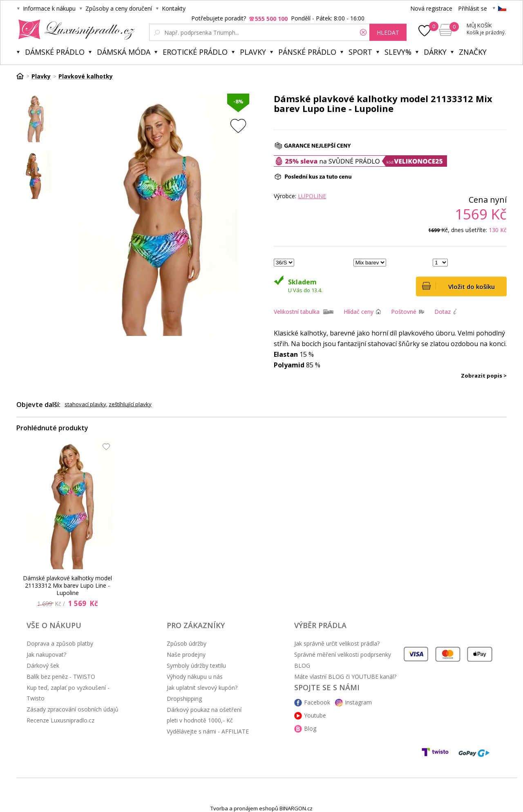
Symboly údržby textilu (196, 665)
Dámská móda (124, 52)
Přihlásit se (473, 8)
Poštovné (404, 312)
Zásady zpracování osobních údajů (73, 709)
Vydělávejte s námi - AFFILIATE (208, 731)
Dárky (435, 52)
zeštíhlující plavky (130, 404)
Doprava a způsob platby (60, 643)
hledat (388, 32)
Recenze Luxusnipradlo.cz (60, 720)
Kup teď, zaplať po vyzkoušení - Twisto (68, 693)
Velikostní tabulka (297, 312)
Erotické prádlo (195, 52)
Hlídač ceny (359, 312)
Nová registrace (431, 8)
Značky (473, 52)
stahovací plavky (85, 404)
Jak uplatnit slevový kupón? (202, 688)
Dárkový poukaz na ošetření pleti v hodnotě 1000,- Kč (204, 715)
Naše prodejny (186, 654)
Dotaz (443, 312)
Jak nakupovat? (46, 654)
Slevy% (398, 52)
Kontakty (174, 8)
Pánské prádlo (307, 52)
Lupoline (312, 196)
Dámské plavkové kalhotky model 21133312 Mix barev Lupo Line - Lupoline (67, 586)
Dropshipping (184, 699)
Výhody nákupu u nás (195, 677)
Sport (360, 52)
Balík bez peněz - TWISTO (61, 677)
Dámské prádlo (55, 52)
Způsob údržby (187, 643)
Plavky (253, 52)
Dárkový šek (43, 665)
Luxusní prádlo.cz (74, 29)
